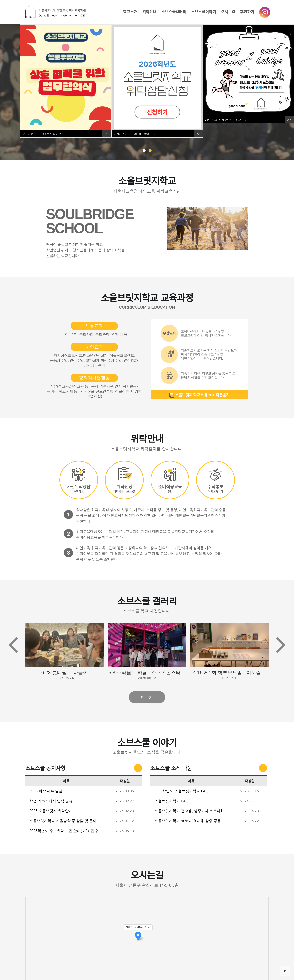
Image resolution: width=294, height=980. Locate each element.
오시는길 (228, 12)
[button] (281, 645)
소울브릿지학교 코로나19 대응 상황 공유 (188, 821)
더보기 (147, 698)
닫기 (107, 134)
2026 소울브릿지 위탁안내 (51, 811)
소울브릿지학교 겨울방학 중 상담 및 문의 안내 (67, 821)
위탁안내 (149, 12)
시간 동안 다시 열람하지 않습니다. (43, 134)
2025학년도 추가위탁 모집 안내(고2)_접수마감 (68, 831)
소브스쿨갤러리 (174, 12)
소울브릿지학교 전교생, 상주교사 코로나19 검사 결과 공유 (202, 811)
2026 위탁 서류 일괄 (46, 791)
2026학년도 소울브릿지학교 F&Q (182, 791)
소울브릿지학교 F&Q (172, 801)
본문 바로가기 (0, 0)
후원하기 (247, 12)
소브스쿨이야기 (204, 12)
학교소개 (130, 12)
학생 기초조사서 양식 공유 (51, 801)
